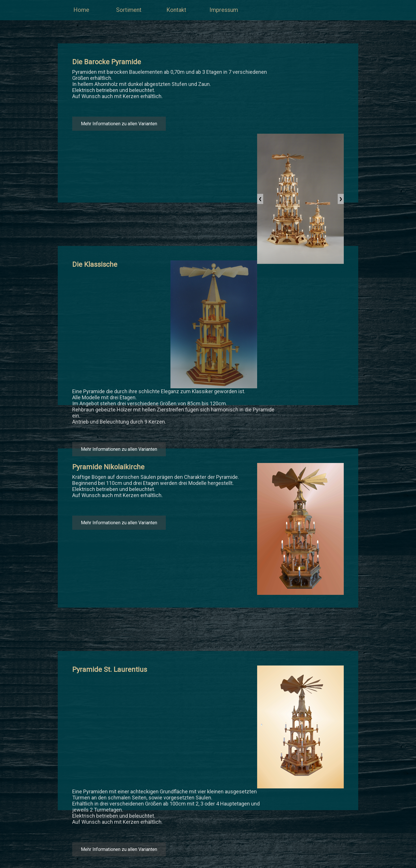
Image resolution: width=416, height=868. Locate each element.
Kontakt (176, 10)
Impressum (224, 10)
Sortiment (129, 10)
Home (81, 10)
